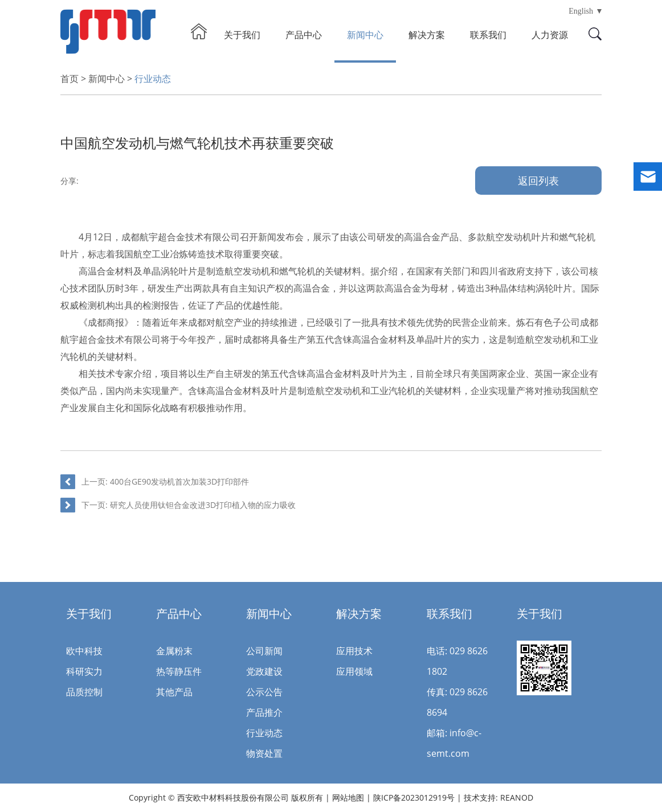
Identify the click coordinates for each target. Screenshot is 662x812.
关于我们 (242, 35)
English (581, 11)
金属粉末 (174, 651)
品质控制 (84, 692)
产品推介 (264, 712)
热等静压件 (179, 671)
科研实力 (84, 671)
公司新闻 (264, 651)
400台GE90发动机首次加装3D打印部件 (179, 481)
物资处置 (264, 753)
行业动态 (153, 79)
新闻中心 (365, 35)
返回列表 (538, 181)
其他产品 (174, 692)
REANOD (517, 797)
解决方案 (427, 35)
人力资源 (550, 35)
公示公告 (264, 692)
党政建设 (264, 671)
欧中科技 (84, 651)
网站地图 (348, 797)
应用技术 (354, 651)
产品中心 (304, 35)
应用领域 (354, 671)
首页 (70, 79)
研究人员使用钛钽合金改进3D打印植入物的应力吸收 (203, 505)
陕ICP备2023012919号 (415, 797)
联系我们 (488, 35)
